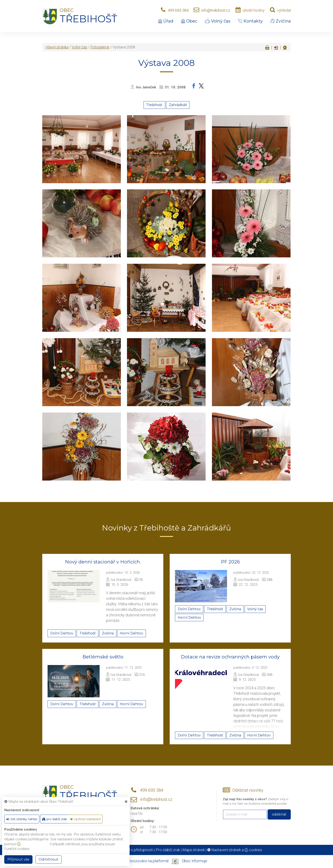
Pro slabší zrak (168, 850)
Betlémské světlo (103, 657)
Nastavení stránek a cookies (235, 850)
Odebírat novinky (248, 790)
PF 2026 (230, 562)
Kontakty (250, 21)
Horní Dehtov (131, 633)
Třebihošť (154, 105)
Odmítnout (49, 859)
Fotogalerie (100, 47)
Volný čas (218, 21)
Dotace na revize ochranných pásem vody (230, 657)
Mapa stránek (194, 850)
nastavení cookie (32, 844)
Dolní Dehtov (62, 633)
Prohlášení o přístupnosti (133, 850)
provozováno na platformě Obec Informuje (166, 861)
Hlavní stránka (57, 47)
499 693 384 (178, 10)
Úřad (166, 21)
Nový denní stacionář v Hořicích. (103, 562)
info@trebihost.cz (216, 10)
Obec (189, 21)
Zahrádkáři (178, 105)
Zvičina (281, 21)
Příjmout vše (18, 859)
